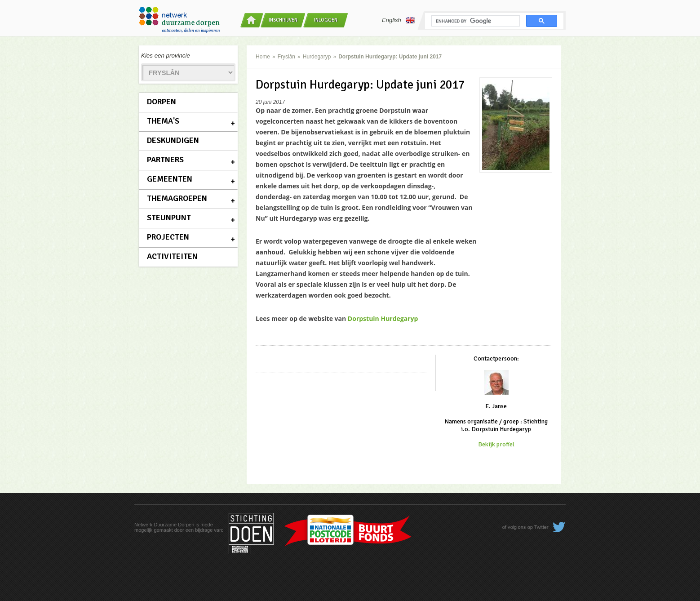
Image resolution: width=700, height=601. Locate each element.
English (398, 20)
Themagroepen (177, 198)
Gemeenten (170, 179)
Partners (165, 160)
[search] (475, 21)
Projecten (168, 237)
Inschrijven (283, 20)
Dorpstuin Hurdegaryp (383, 318)
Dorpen (162, 102)
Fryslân (286, 57)
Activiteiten (172, 256)
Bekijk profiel (496, 444)
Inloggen (326, 20)
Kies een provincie (166, 56)
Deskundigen (173, 140)
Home (263, 57)
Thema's (163, 121)
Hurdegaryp (317, 57)
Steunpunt (169, 218)
